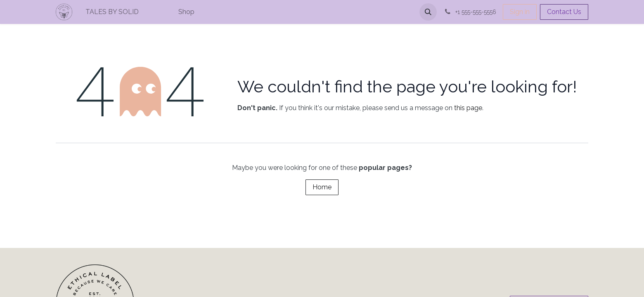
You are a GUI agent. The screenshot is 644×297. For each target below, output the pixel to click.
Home (322, 187)
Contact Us (564, 12)
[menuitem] (140, 12)
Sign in (520, 12)
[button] (428, 12)
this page (468, 108)
